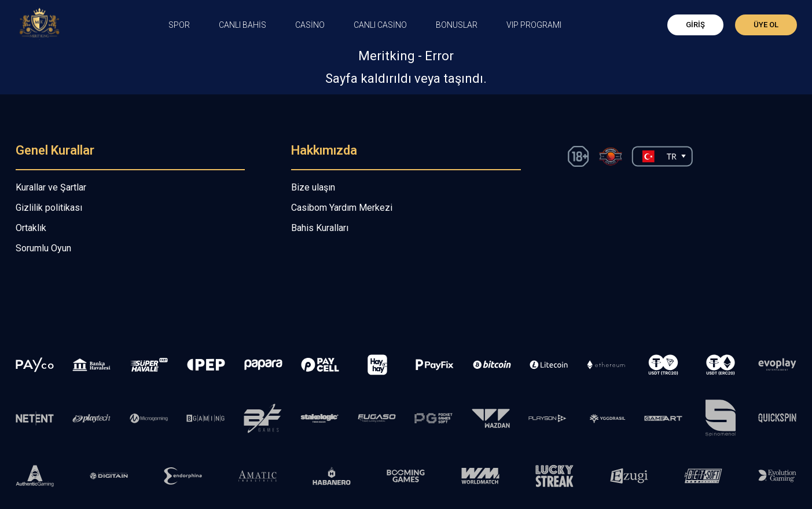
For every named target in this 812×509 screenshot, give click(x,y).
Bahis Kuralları (320, 228)
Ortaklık (31, 228)
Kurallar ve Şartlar (51, 187)
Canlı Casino (380, 25)
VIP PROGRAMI (534, 25)
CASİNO (310, 25)
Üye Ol (766, 25)
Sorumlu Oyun (43, 248)
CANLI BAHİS (243, 25)
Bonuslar (457, 25)
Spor (179, 25)
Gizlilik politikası (49, 208)
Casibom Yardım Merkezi (342, 208)
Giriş (695, 25)
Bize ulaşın (313, 187)
